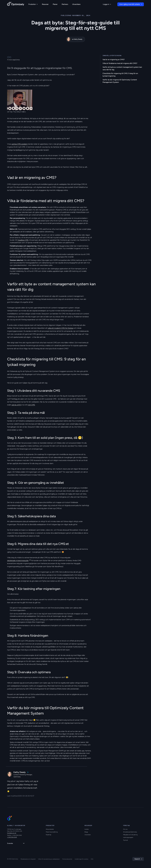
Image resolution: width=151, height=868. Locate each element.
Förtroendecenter (67, 859)
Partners (65, 4)
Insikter (87, 829)
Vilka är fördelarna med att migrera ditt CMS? (120, 63)
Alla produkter (50, 829)
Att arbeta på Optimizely (130, 832)
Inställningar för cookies (82, 859)
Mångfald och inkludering (130, 835)
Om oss (125, 829)
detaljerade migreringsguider (18, 561)
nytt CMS (31, 405)
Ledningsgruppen (128, 837)
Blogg (86, 832)
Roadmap (49, 835)
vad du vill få (16, 405)
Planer (55, 4)
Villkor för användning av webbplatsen (49, 859)
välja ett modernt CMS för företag (61, 328)
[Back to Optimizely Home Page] (16, 4)
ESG (92, 859)
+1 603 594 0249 (12, 837)
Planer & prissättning (52, 832)
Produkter (33, 4)
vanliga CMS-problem (20, 144)
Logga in (107, 4)
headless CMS (23, 240)
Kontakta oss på (12, 833)
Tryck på (125, 840)
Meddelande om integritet (28, 859)
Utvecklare (76, 4)
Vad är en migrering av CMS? (114, 60)
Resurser (45, 4)
